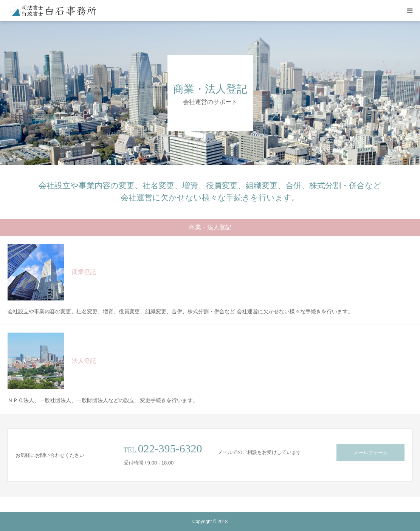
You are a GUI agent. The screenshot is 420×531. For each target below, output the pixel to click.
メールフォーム (371, 453)
